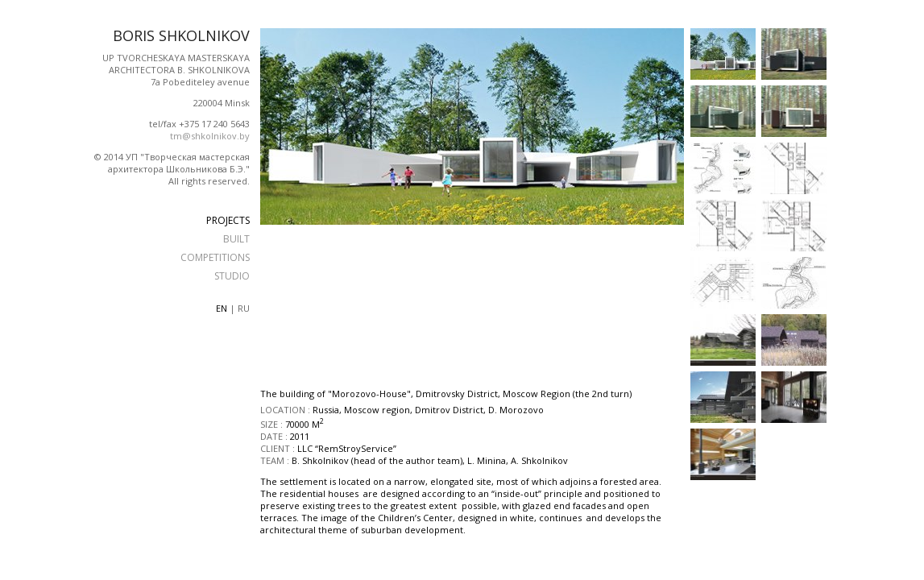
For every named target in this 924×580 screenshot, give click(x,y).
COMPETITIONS (215, 257)
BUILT (236, 239)
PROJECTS (228, 220)
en (222, 308)
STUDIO (232, 276)
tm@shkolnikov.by (210, 136)
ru (244, 308)
